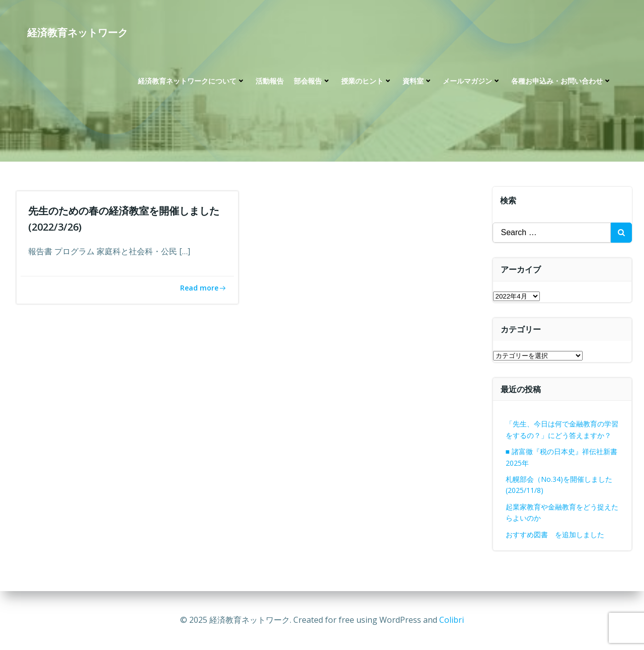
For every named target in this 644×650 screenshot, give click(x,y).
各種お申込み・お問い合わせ (561, 81)
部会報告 (312, 81)
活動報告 (270, 81)
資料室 (418, 81)
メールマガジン (472, 81)
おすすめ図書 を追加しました (555, 534)
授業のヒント (367, 81)
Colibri (452, 620)
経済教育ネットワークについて (192, 81)
